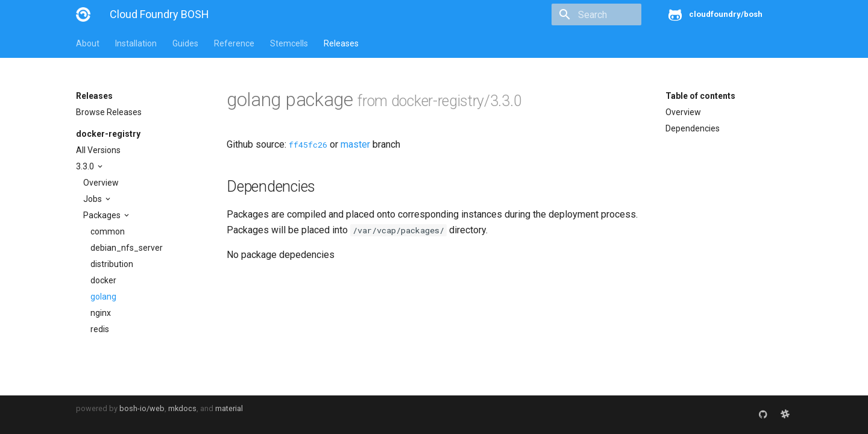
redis (100, 329)
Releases (341, 43)
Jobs (93, 199)
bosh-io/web (142, 408)
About (88, 43)
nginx (101, 313)
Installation (136, 43)
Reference (234, 43)
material (229, 408)
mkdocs (182, 408)
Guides (185, 43)
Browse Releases (109, 112)
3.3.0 (86, 166)
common (108, 231)
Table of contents (700, 96)
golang (103, 297)
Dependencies (693, 128)
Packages (103, 215)
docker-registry (108, 134)
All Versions (98, 150)
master (355, 144)
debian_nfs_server (127, 248)
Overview (101, 183)
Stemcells (289, 43)
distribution (112, 264)
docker (103, 280)
